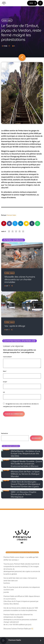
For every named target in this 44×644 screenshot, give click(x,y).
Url (4, 392)
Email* (5, 382)
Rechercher (4, 433)
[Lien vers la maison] (4, 3)
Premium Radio (11, 215)
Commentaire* (8, 357)
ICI (32, 629)
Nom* (5, 371)
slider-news (7, 20)
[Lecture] (40, 3)
